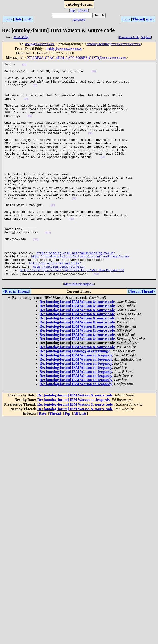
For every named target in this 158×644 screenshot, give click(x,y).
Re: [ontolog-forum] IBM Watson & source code (77, 345)
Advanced (79, 20)
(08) (74, 226)
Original (146, 37)
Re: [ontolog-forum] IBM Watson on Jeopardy (76, 398)
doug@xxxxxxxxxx (40, 44)
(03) (35, 90)
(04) (26, 106)
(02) (94, 73)
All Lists (83, 10)
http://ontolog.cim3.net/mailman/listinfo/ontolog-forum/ (80, 295)
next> (28, 19)
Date (18, 19)
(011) (48, 267)
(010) (71, 250)
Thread (138, 19)
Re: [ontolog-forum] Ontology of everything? (75, 394)
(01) (24, 65)
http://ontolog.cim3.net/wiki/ (59, 308)
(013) (96, 316)
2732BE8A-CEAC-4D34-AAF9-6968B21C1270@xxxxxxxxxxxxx (77, 58)
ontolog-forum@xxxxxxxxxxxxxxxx (114, 44)
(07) (103, 176)
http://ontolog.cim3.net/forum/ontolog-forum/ (76, 291)
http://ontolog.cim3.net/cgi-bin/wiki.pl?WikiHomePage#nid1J (72, 312)
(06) (90, 148)
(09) (53, 234)
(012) (36, 275)
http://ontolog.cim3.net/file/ (55, 304)
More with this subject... (79, 327)
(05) (29, 127)
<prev (8, 19)
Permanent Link (129, 37)
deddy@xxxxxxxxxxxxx (64, 49)
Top (72, 10)
